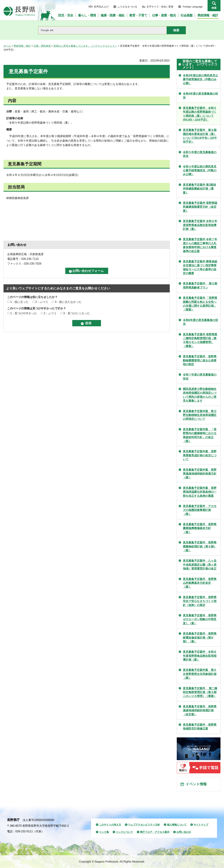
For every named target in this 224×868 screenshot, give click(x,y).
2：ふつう (42, 302)
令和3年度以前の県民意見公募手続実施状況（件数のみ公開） (200, 79)
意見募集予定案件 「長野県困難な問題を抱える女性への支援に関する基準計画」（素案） (200, 304)
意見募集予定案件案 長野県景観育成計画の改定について (200, 455)
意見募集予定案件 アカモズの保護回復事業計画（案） (200, 510)
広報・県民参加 (42, 46)
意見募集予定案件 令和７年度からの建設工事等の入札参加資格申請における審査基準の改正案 (200, 245)
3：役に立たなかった (68, 302)
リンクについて (124, 832)
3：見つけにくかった (77, 313)
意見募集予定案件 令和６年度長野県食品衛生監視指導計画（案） (200, 225)
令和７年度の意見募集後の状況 (200, 377)
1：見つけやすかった (24, 313)
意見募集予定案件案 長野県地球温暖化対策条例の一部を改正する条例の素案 (200, 492)
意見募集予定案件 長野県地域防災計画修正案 (200, 727)
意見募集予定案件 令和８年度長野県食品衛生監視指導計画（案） (200, 656)
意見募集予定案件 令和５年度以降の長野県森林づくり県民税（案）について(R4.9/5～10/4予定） (200, 114)
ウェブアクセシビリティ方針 (144, 825)
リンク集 (104, 832)
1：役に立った (19, 302)
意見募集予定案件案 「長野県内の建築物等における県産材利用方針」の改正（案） (200, 435)
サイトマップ (201, 825)
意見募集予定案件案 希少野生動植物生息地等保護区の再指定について (200, 415)
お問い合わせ (184, 832)
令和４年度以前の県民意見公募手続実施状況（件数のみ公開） (200, 170)
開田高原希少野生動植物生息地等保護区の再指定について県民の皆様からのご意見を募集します (200, 395)
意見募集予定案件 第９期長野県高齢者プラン (200, 285)
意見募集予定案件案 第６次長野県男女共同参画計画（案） (200, 674)
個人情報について (177, 825)
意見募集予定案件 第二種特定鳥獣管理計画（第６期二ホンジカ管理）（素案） (200, 692)
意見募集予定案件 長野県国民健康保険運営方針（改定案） (200, 207)
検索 (214, 8)
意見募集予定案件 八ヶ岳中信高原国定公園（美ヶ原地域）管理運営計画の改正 (200, 565)
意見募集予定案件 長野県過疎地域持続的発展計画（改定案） (200, 710)
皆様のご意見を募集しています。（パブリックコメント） (85, 46)
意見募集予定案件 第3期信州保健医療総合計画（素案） (199, 189)
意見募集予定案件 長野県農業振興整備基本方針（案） (200, 528)
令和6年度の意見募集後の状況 (200, 322)
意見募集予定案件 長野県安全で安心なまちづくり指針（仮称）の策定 (200, 601)
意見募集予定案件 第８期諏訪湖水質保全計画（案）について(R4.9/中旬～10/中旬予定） (200, 136)
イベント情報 (196, 784)
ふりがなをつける (127, 7)
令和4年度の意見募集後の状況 (200, 96)
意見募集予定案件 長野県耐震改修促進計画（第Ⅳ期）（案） (200, 638)
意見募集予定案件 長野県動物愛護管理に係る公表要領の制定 (200, 360)
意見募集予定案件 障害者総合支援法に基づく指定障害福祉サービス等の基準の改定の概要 (200, 267)
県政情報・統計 (22, 46)
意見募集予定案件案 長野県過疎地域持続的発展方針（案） (200, 474)
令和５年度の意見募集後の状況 (200, 154)
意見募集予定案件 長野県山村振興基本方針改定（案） (200, 583)
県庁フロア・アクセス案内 (155, 832)
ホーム (7, 46)
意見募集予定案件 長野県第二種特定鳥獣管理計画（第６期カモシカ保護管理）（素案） (200, 340)
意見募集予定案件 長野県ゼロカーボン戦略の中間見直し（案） (200, 619)
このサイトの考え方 (110, 825)
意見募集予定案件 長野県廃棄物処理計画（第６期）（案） (200, 546)
